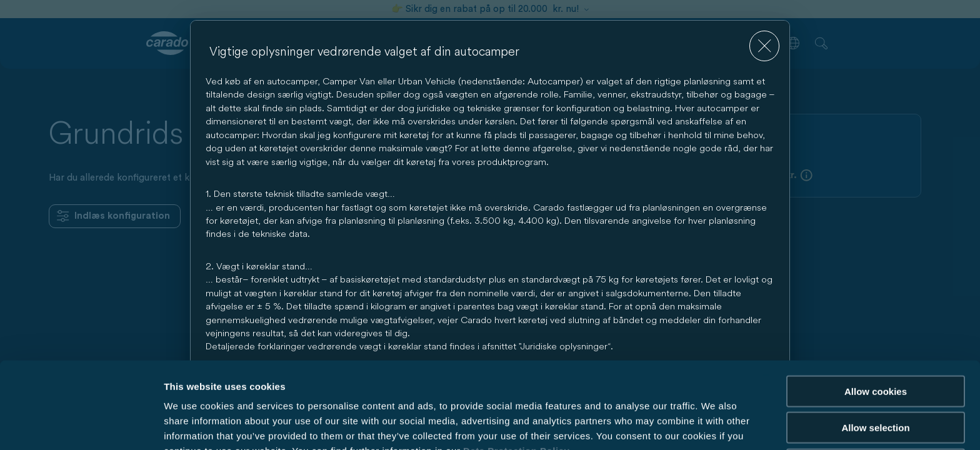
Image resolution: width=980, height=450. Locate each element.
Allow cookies (876, 325)
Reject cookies (875, 398)
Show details (656, 425)
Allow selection (875, 362)
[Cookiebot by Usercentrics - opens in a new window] (81, 426)
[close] (765, 46)
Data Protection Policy (516, 385)
